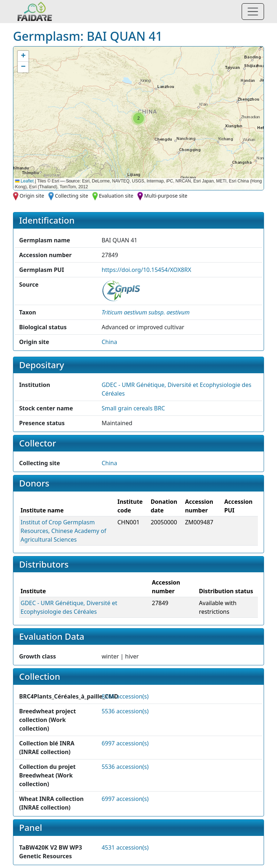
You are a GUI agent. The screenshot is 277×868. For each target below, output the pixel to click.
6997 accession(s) (125, 743)
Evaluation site (116, 196)
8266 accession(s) (125, 696)
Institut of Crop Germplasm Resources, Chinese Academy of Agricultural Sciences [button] (63, 531)
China (109, 342)
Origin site (32, 196)
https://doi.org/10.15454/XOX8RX (146, 270)
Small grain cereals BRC (133, 408)
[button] (138, 118)
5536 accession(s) (125, 711)
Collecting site (71, 196)
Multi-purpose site (166, 196)
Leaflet (24, 181)
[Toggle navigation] (253, 12)
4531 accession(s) (125, 847)
